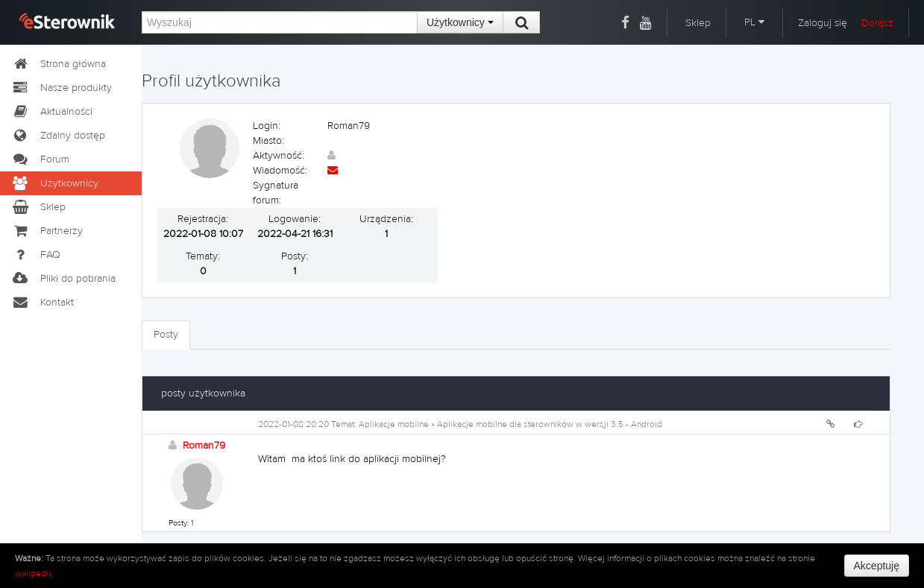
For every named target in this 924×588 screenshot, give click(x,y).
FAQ (36, 255)
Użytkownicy (460, 22)
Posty (166, 335)
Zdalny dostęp (58, 136)
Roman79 (204, 446)
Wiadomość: (280, 171)
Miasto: (268, 141)
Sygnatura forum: (276, 193)
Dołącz (877, 23)
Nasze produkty (62, 88)
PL (754, 22)
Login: (267, 126)
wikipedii (33, 573)
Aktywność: (279, 156)
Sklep (698, 23)
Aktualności (52, 112)
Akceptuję (877, 566)
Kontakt (43, 303)
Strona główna (59, 64)
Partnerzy (47, 231)
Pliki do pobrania (63, 279)
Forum (40, 159)
